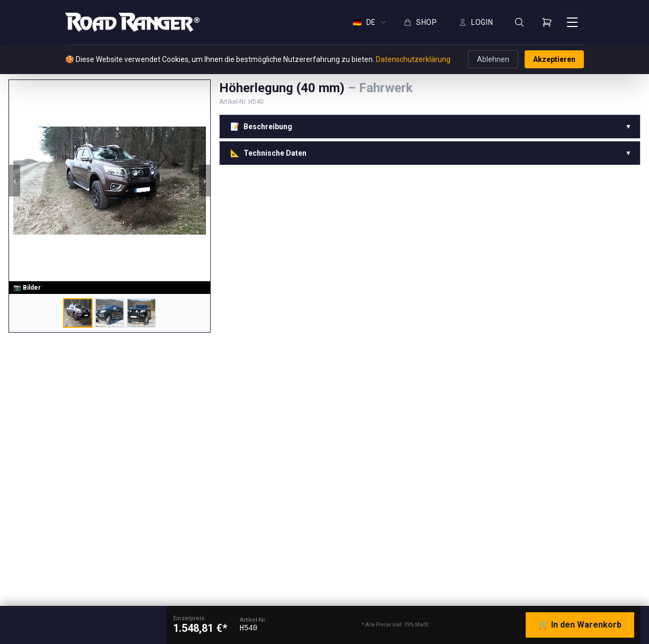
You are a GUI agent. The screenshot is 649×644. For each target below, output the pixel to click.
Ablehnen (493, 59)
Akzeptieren (554, 59)
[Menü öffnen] (572, 22)
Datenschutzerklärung (413, 59)
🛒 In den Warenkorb (580, 625)
